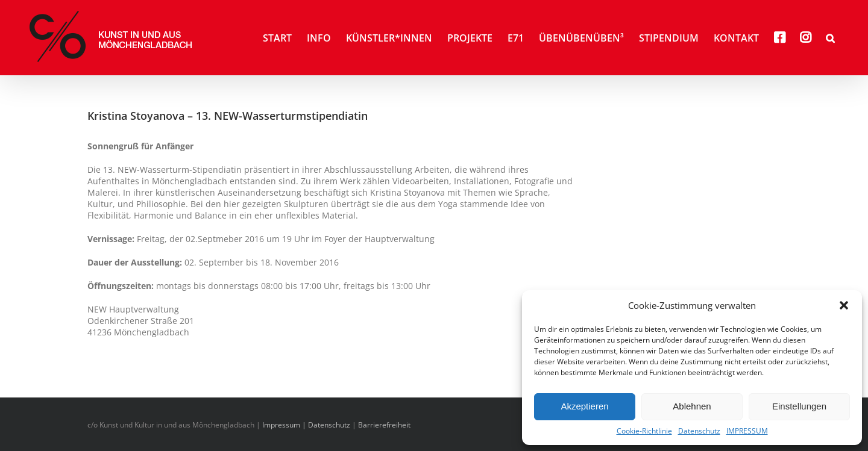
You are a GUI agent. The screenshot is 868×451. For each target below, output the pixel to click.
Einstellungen (799, 406)
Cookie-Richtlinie (644, 431)
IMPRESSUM (747, 431)
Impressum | (285, 425)
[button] (844, 305)
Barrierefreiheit (384, 425)
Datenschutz (699, 431)
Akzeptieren (584, 406)
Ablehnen (692, 406)
